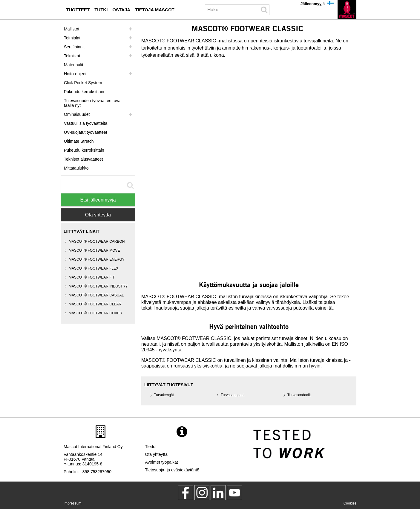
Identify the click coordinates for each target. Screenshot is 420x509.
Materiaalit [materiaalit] (74, 65)
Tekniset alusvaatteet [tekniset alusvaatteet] (83, 159)
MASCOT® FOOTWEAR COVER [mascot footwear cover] (95, 313)
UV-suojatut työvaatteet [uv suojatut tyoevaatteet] (86, 132)
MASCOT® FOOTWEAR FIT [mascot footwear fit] (92, 277)
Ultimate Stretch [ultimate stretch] (79, 141)
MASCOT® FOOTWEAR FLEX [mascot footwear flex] (93, 268)
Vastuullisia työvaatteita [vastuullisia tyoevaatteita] (86, 123)
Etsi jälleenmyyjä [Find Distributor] (98, 200)
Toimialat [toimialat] (72, 38)
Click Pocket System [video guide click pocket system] (83, 83)
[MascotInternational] (234, 493)
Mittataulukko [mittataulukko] (76, 168)
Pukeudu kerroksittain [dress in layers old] (84, 150)
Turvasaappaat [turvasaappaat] (233, 395)
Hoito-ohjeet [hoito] (75, 74)
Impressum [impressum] (72, 503)
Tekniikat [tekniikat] (72, 56)
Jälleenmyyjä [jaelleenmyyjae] (313, 4)
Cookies (350, 503)
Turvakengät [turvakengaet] (164, 395)
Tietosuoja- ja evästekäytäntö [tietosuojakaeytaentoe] (172, 470)
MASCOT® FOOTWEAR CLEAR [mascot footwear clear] (95, 304)
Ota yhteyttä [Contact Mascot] (98, 215)
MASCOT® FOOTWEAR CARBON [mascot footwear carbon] (97, 242)
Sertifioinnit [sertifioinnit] (74, 47)
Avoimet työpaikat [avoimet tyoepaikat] (162, 462)
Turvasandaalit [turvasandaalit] (299, 395)
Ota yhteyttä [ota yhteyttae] (156, 454)
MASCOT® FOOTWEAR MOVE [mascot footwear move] (94, 250)
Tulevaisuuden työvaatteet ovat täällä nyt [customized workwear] (93, 103)
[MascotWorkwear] (186, 493)
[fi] (347, 10)
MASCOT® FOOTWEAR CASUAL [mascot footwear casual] (96, 295)
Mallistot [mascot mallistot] (72, 29)
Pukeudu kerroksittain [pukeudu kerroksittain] (84, 92)
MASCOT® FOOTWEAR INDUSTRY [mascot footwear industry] (98, 286)
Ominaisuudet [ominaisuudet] (77, 114)
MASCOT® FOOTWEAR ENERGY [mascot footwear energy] (97, 259)
